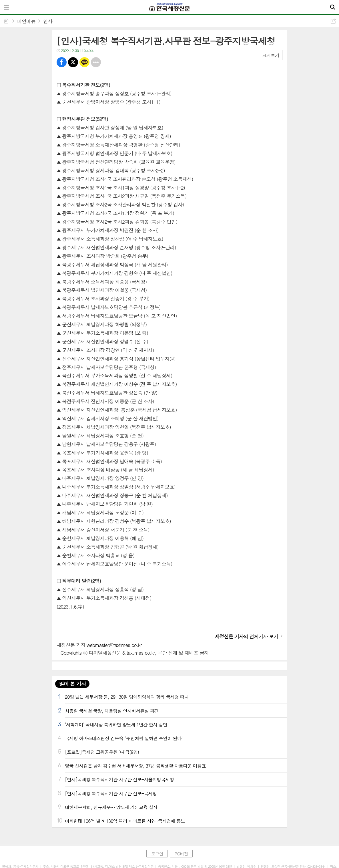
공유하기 (333, 21)
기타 (96, 62)
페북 (62, 62)
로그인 (157, 854)
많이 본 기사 (72, 684)
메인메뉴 (26, 21)
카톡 (84, 62)
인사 (48, 21)
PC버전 (181, 854)
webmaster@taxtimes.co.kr (114, 645)
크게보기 (271, 55)
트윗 (73, 62)
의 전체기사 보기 (246, 636)
